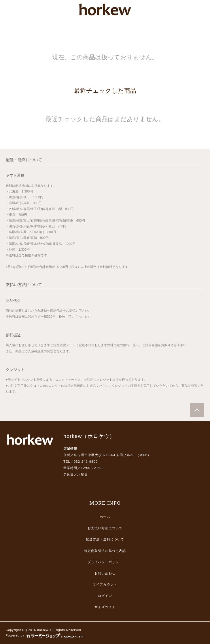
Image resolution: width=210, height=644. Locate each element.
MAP (143, 455)
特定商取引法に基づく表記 (105, 551)
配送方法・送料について (105, 539)
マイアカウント (105, 584)
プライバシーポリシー (105, 562)
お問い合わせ (105, 573)
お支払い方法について (105, 528)
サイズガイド (105, 607)
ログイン (105, 596)
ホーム (105, 517)
